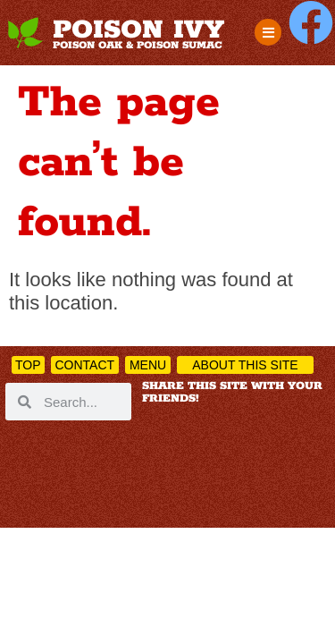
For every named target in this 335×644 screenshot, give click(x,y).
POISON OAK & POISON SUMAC (138, 45)
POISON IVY (138, 30)
